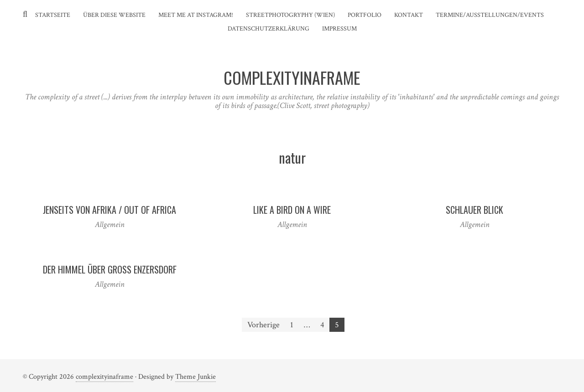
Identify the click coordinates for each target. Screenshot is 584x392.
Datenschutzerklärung (269, 29)
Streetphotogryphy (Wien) (290, 15)
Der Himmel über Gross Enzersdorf (110, 269)
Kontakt (409, 15)
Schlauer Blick (474, 210)
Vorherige (263, 325)
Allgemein (110, 224)
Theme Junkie (196, 377)
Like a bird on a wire (292, 210)
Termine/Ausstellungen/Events (490, 15)
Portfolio (365, 15)
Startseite (53, 15)
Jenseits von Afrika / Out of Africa (109, 210)
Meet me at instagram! (196, 15)
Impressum (339, 29)
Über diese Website (114, 15)
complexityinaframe (104, 377)
